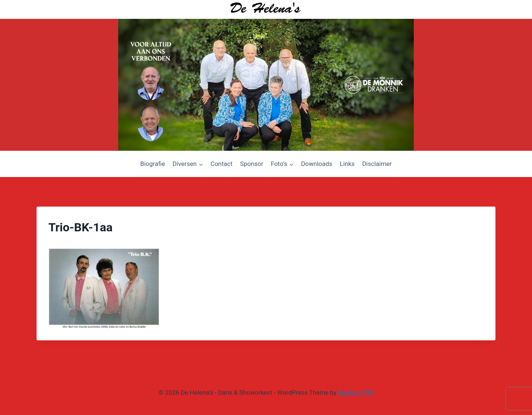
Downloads (317, 164)
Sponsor (252, 164)
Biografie (153, 164)
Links (347, 164)
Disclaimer (377, 164)
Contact (221, 164)
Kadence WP (356, 392)
